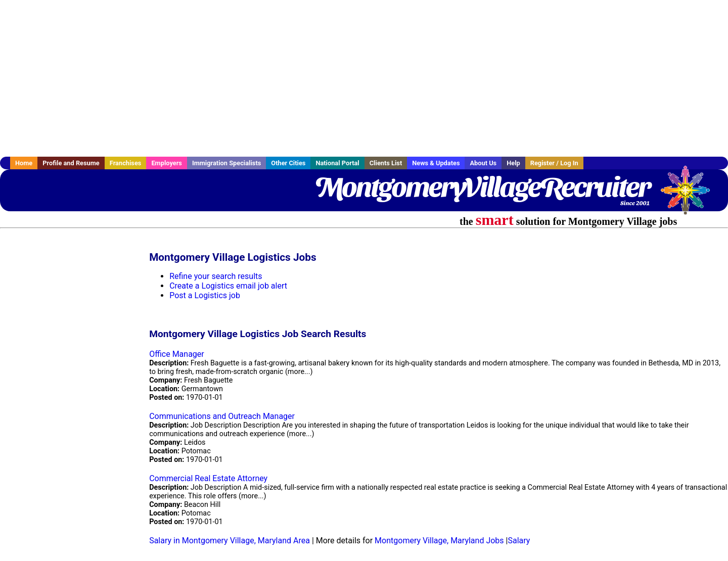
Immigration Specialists (226, 163)
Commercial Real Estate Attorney (208, 478)
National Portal (337, 163)
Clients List (386, 163)
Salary (519, 541)
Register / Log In (554, 163)
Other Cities (288, 163)
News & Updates (436, 163)
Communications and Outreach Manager (222, 416)
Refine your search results (216, 276)
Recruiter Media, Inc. (690, 195)
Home (24, 163)
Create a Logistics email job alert (228, 286)
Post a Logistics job (205, 295)
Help (513, 163)
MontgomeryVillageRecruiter (482, 187)
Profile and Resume (71, 163)
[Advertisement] (364, 78)
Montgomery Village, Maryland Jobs (439, 541)
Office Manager (177, 354)
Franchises (126, 163)
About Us (483, 163)
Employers (167, 163)
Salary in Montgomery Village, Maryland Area (230, 541)
